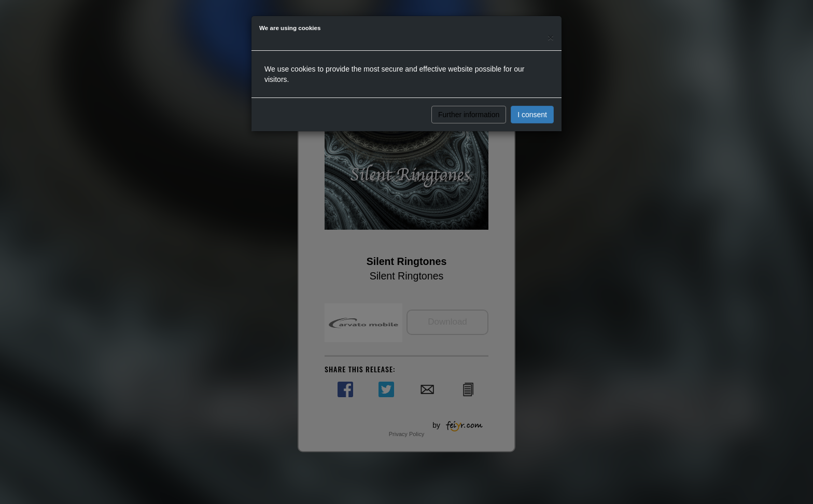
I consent (532, 115)
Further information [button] (469, 115)
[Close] (551, 37)
